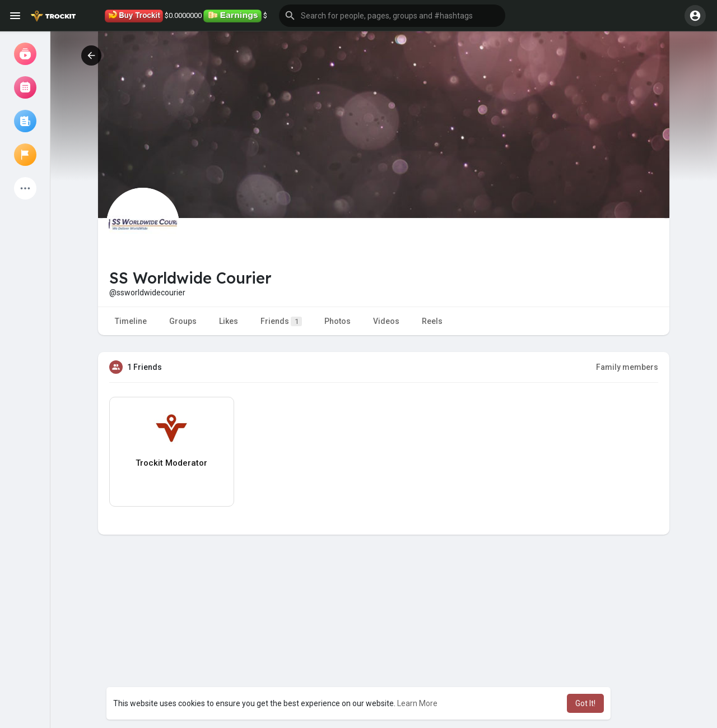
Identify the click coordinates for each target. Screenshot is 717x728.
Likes (229, 321)
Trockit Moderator (171, 463)
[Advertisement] (384, 647)
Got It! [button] (585, 703)
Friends (281, 321)
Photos (337, 321)
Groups (183, 321)
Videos (386, 321)
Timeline (131, 321)
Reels (432, 321)
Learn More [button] (417, 703)
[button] (392, 16)
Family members (627, 367)
